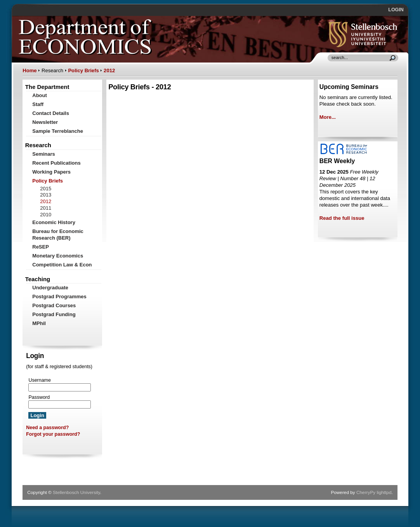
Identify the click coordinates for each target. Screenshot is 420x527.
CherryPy (366, 492)
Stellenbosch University (76, 492)
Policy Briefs (83, 70)
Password (39, 397)
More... (328, 117)
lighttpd (384, 492)
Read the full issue (342, 218)
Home (30, 70)
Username (39, 380)
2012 (109, 70)
